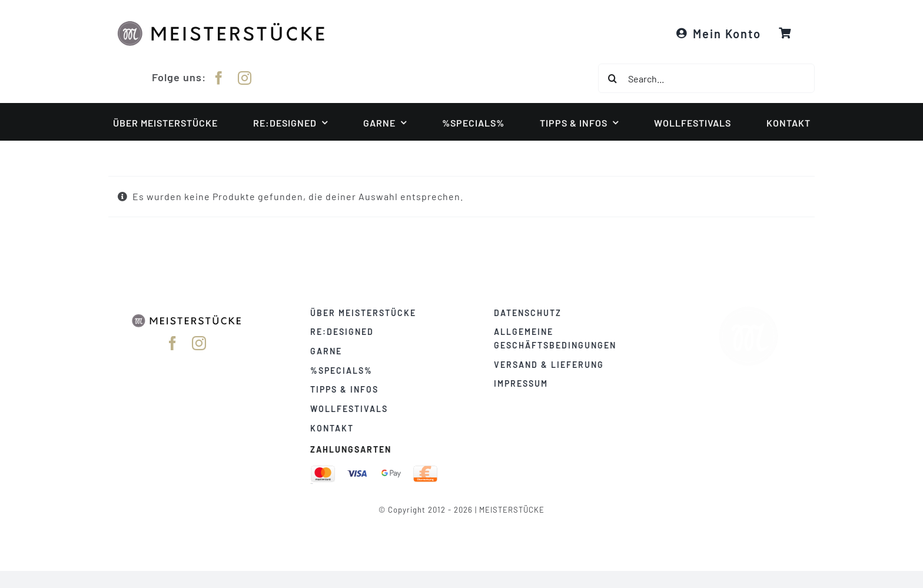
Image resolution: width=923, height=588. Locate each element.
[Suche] (613, 78)
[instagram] (245, 76)
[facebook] (219, 76)
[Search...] (706, 78)
